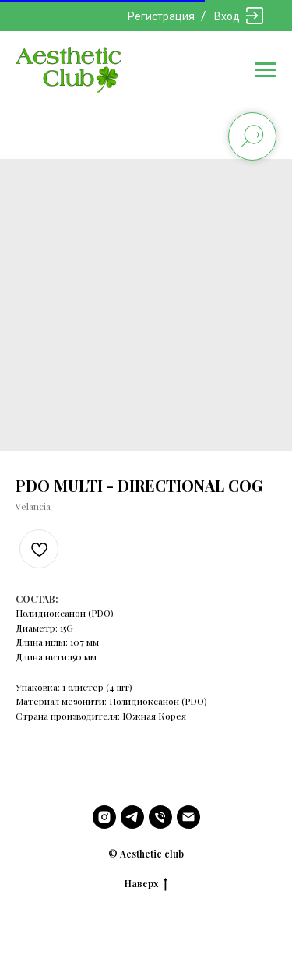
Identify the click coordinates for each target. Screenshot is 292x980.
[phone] (160, 817)
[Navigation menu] (266, 70)
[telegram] (132, 817)
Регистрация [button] (161, 16)
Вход (227, 16)
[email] (188, 817)
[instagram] (104, 817)
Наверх (146, 883)
